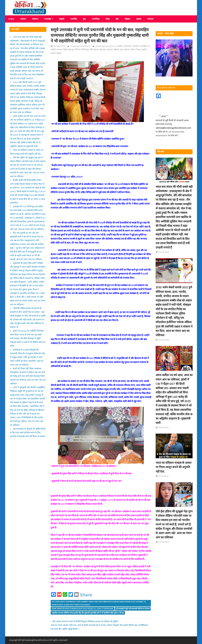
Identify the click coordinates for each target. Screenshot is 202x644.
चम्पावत (59, 50)
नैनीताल (78, 50)
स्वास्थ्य (139, 19)
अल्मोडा (120, 46)
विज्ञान (133, 50)
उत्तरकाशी (127, 46)
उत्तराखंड (48, 19)
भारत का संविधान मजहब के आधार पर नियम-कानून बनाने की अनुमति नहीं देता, (174, 467)
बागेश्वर (110, 50)
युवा (84, 19)
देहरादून (71, 50)
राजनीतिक (96, 19)
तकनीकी (74, 19)
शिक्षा (108, 19)
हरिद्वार (59, 53)
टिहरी (65, 50)
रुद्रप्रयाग (127, 50)
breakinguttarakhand (80, 46)
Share (86, 595)
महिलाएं (127, 19)
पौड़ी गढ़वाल (94, 50)
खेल (117, 19)
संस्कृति (62, 19)
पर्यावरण (35, 19)
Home (11, 19)
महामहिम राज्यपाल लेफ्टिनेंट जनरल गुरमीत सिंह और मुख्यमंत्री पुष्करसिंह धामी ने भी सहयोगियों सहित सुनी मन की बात (88, 613)
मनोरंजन (150, 19)
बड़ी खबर (103, 50)
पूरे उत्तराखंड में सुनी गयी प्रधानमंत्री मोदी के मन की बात (133, 609)
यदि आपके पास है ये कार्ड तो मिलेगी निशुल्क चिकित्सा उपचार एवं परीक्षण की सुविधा (85, 621)
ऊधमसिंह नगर (145, 46)
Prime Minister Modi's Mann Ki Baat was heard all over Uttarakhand (83, 609)
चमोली (53, 50)
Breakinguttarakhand (106, 46)
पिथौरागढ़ (85, 50)
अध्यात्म (23, 19)
